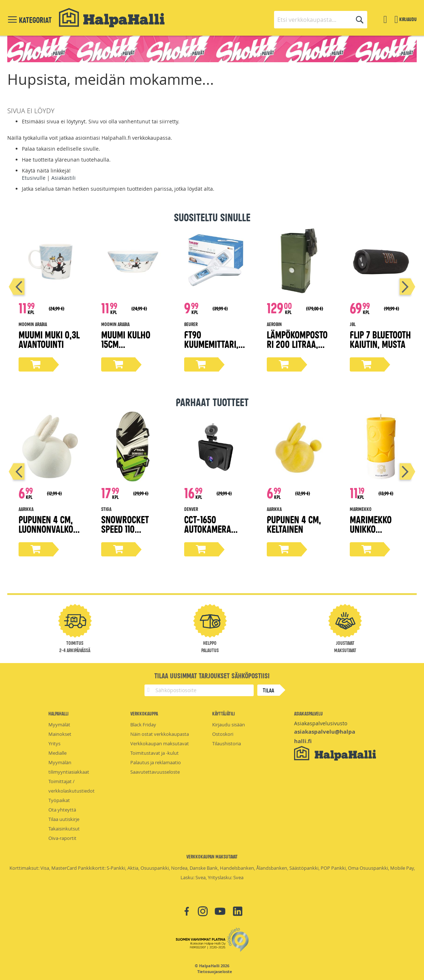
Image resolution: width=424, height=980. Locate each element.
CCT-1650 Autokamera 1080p (208, 529)
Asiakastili (64, 178)
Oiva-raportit (62, 838)
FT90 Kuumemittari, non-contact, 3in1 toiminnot (211, 348)
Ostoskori (223, 734)
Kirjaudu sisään (229, 725)
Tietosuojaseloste (215, 972)
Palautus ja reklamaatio (156, 762)
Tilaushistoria (227, 743)
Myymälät (59, 725)
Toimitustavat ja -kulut (154, 753)
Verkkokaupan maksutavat (160, 743)
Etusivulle (34, 178)
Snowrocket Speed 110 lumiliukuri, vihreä (125, 533)
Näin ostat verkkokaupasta (160, 734)
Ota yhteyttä (62, 810)
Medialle (58, 753)
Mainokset (60, 734)
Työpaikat (59, 800)
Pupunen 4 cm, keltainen (294, 524)
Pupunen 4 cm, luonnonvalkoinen (49, 529)
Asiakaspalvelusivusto (321, 723)
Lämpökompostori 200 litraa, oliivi (297, 344)
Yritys (54, 743)
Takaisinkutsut (64, 829)
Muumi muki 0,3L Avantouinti (49, 339)
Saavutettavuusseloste (155, 772)
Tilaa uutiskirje (64, 819)
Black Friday (143, 725)
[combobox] (321, 20)
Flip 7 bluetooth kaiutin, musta (380, 339)
